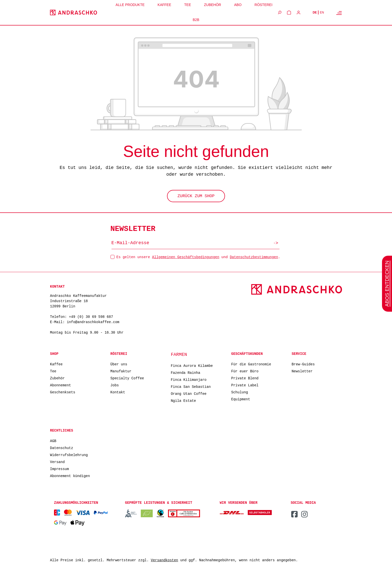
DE (315, 12)
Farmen (179, 355)
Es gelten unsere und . (198, 257)
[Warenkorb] (289, 12)
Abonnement (60, 385)
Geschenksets (63, 392)
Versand (57, 462)
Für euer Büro (245, 371)
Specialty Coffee (127, 378)
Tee (53, 371)
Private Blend (245, 378)
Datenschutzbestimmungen (254, 257)
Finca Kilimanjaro (189, 379)
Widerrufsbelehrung (69, 455)
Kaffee (56, 364)
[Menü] (339, 13)
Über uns (119, 364)
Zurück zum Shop (196, 197)
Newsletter (302, 371)
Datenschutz (61, 448)
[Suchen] (279, 12)
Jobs (115, 385)
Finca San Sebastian (191, 386)
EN (322, 12)
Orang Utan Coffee (189, 393)
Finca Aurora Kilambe (192, 365)
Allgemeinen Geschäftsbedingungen (186, 257)
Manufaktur (121, 371)
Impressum (59, 469)
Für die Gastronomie (251, 364)
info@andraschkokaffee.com (93, 322)
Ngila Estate (183, 400)
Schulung (240, 392)
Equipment (241, 399)
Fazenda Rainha (185, 372)
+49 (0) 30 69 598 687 (91, 317)
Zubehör (57, 378)
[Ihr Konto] (298, 12)
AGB (53, 441)
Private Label (245, 385)
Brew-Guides (303, 364)
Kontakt (118, 392)
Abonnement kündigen (70, 476)
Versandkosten (164, 560)
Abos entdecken (387, 283)
